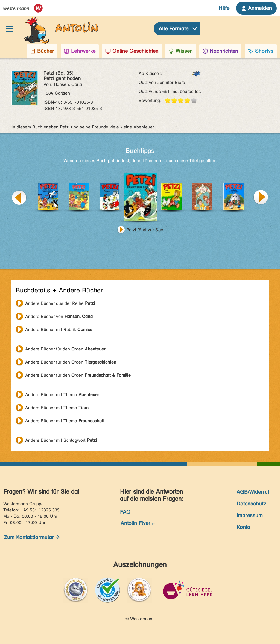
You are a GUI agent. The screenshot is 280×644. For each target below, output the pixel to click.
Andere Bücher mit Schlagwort (61, 440)
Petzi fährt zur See (145, 230)
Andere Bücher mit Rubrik (59, 330)
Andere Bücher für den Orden (65, 349)
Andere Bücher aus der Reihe (60, 303)
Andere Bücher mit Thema (62, 395)
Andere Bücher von (59, 316)
